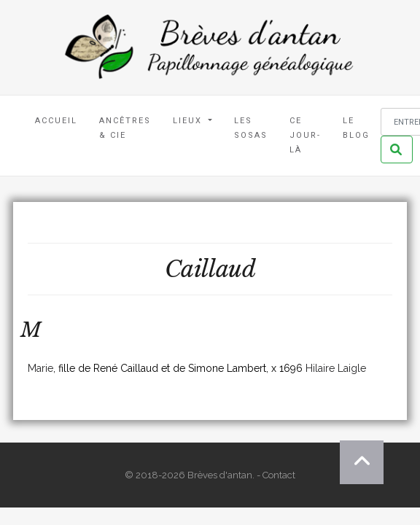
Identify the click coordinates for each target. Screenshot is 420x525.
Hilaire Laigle (336, 368)
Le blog (356, 128)
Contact (279, 475)
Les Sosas (251, 128)
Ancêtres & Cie (125, 128)
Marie (40, 368)
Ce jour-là (305, 135)
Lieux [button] (189, 121)
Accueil (56, 121)
